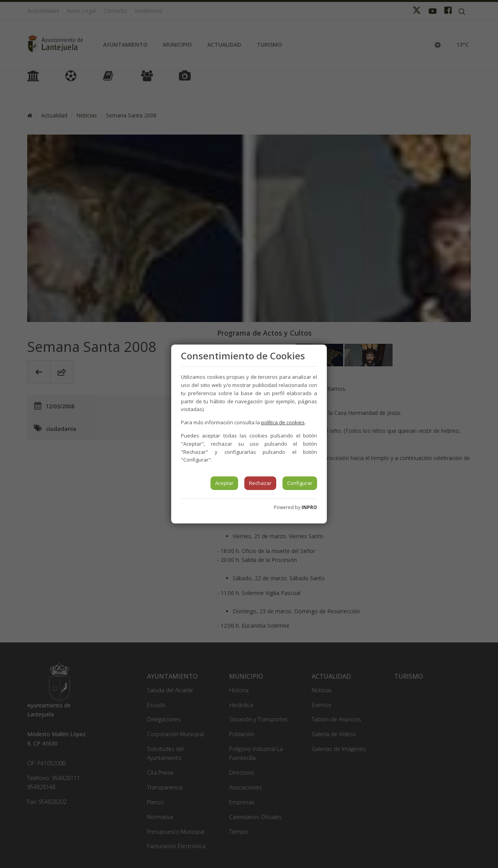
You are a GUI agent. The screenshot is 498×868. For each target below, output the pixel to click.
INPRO (309, 507)
